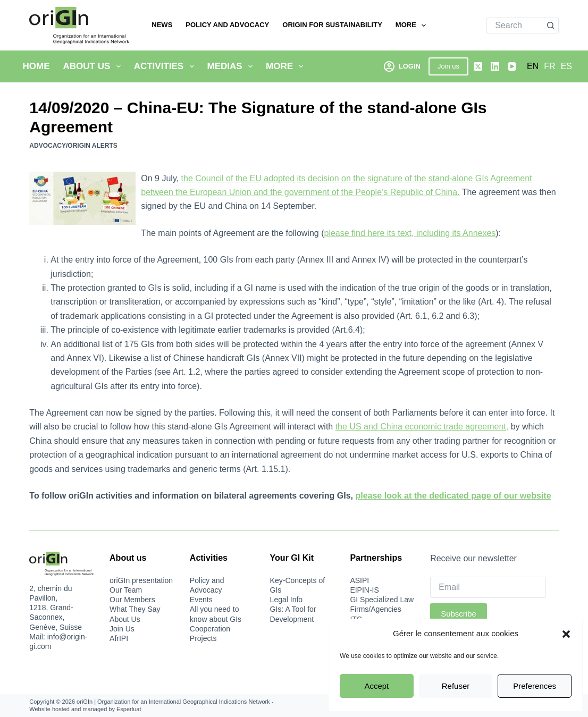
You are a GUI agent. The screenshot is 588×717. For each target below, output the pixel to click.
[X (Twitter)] (478, 66)
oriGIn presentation (141, 580)
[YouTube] (512, 66)
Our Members (132, 600)
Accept (376, 686)
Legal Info (287, 600)
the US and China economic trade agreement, (422, 427)
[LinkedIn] (495, 66)
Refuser (456, 686)
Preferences (535, 686)
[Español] (566, 66)
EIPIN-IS (364, 590)
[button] (566, 634)
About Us (94, 66)
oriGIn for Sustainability (332, 25)
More (413, 26)
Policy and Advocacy (227, 25)
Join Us (122, 629)
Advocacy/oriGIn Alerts (73, 146)
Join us (448, 66)
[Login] (402, 66)
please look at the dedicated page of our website (453, 496)
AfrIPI (119, 638)
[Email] (488, 587)
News (162, 25)
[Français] (549, 66)
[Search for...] (515, 26)
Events (201, 600)
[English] (533, 66)
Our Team (126, 590)
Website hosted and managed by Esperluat (85, 709)
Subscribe (459, 614)
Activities (166, 66)
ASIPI (359, 580)
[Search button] (551, 26)
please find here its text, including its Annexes (410, 233)
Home (36, 66)
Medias (232, 66)
